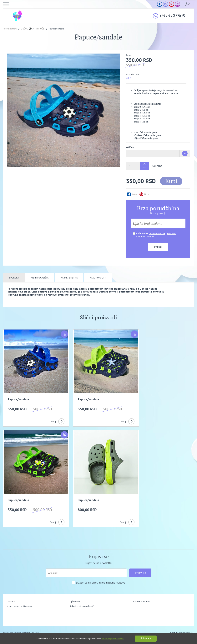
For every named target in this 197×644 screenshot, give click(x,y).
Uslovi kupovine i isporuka (20, 601)
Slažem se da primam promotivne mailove (101, 578)
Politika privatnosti (131, 597)
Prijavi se (140, 568)
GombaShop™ (188, 627)
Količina (157, 166)
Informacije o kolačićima (113, 639)
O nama (11, 597)
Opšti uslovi (70, 597)
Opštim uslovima (157, 233)
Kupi (171, 181)
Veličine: (130, 147)
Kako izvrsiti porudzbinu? (76, 601)
